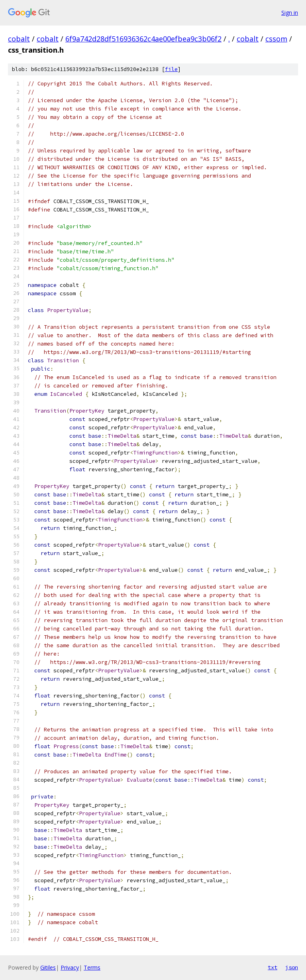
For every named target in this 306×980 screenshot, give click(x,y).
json (292, 967)
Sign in (290, 13)
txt (273, 967)
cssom (276, 39)
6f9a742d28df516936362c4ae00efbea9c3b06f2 (143, 39)
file (171, 69)
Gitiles (48, 967)
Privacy (70, 967)
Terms (92, 967)
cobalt (19, 39)
